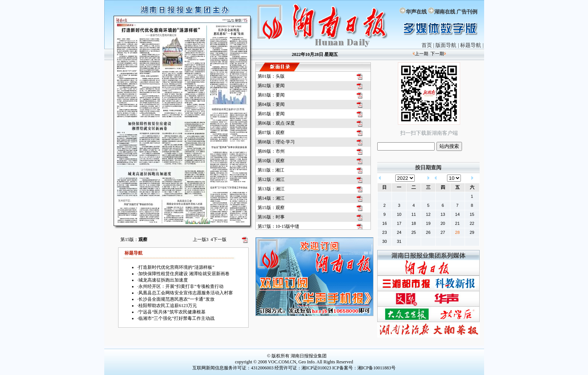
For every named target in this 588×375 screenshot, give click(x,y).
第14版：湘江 (271, 198)
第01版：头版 (271, 76)
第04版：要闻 (271, 104)
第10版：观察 (271, 161)
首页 (427, 45)
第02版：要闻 (271, 86)
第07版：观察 (271, 133)
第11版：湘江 (271, 170)
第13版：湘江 (271, 189)
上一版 (201, 239)
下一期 (437, 54)
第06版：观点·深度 (276, 123)
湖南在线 (445, 12)
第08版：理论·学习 (276, 142)
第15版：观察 (271, 208)
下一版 (219, 239)
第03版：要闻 (271, 95)
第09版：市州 (271, 151)
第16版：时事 (271, 217)
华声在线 (416, 12)
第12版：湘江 (271, 179)
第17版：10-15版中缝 (279, 226)
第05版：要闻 (271, 114)
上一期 (421, 54)
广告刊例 (467, 12)
